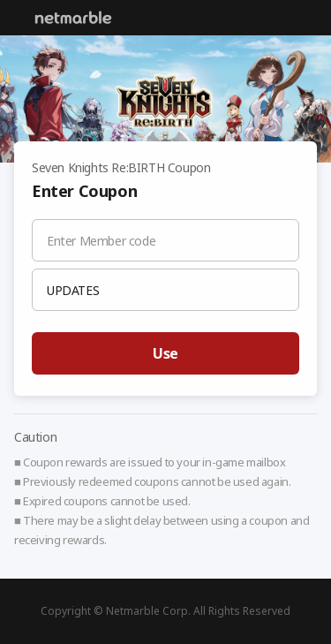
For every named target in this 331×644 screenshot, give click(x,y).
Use (165, 353)
